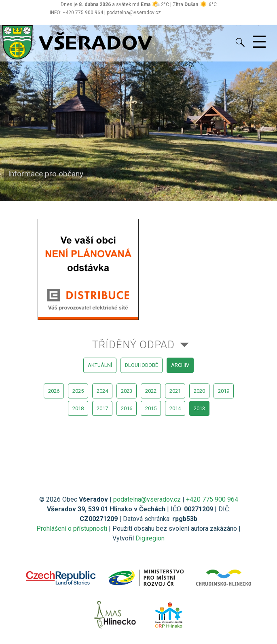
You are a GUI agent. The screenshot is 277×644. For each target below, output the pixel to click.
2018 (78, 408)
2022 (151, 391)
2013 (199, 408)
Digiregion (150, 538)
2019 (224, 391)
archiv (180, 365)
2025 (78, 391)
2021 (175, 391)
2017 (102, 408)
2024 (102, 391)
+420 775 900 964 (212, 499)
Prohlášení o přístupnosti (72, 529)
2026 (54, 391)
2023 (127, 391)
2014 (175, 408)
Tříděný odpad (133, 345)
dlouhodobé (142, 365)
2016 (127, 408)
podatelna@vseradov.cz (147, 499)
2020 (199, 391)
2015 (151, 408)
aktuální (100, 365)
